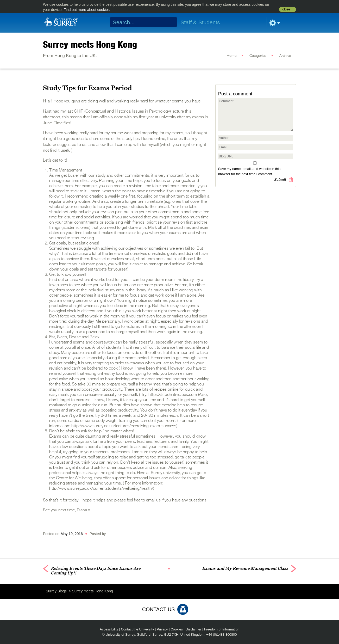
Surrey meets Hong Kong (90, 44)
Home (232, 56)
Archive (285, 56)
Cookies (177, 629)
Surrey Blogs (56, 591)
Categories (258, 56)
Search (170, 22)
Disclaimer (194, 629)
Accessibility (109, 629)
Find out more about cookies (87, 10)
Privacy (162, 629)
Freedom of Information (222, 629)
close (286, 9)
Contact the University (137, 629)
